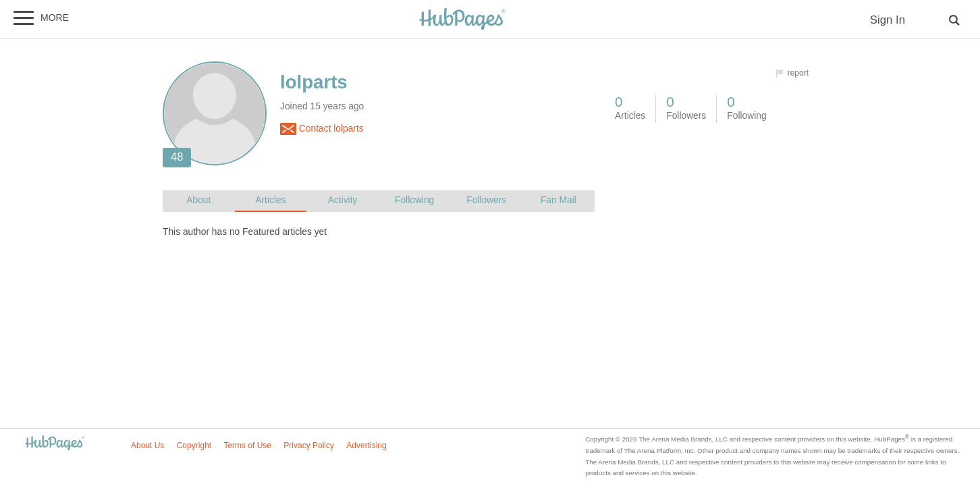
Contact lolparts (322, 129)
